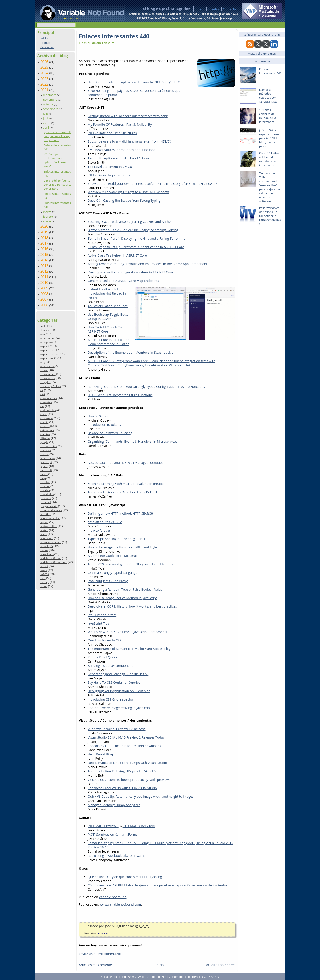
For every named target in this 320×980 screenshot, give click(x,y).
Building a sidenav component (110, 666)
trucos (44, 550)
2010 (45, 283)
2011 (45, 277)
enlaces (45, 426)
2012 (45, 271)
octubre (48, 104)
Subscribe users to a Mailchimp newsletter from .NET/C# (130, 141)
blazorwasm (48, 378)
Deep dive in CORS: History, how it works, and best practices (132, 606)
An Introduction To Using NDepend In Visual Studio (126, 771)
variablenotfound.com (54, 562)
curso (44, 414)
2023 (45, 79)
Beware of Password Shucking (110, 433)
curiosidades (48, 410)
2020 (45, 226)
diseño (44, 422)
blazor (44, 370)
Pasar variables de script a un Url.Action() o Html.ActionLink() (270, 216)
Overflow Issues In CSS (105, 640)
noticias (45, 490)
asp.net (45, 346)
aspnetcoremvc (50, 354)
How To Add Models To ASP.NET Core (105, 329)
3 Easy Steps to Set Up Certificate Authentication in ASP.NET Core (136, 247)
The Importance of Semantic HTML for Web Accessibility (129, 649)
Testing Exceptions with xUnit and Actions (119, 158)
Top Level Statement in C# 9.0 (110, 167)
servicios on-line (50, 518)
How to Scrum (98, 416)
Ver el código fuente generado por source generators (57, 185)
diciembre (50, 95)
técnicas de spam (51, 542)
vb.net (44, 566)
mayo (47, 123)
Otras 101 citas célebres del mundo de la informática (269, 159)
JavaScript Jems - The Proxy (108, 581)
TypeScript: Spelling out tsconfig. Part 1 (117, 539)
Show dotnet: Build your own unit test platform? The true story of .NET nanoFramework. (153, 184)
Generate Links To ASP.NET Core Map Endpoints (123, 281)
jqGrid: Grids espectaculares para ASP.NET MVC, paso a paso (269, 138)
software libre (49, 526)
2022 (45, 84)
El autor (214, 9)
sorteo (44, 530)
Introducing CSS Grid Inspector (111, 699)
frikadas (45, 438)
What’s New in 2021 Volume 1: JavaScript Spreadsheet (128, 632)
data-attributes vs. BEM (105, 522)
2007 (45, 299)
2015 (45, 255)
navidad (45, 482)
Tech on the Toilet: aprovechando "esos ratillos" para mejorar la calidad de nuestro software (269, 187)
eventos (45, 434)
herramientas (49, 446)
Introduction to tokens (104, 425)
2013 (45, 266)
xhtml (44, 586)
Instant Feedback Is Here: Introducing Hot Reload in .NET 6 (107, 293)
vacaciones (47, 554)
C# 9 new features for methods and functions (122, 150)
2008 (45, 294)
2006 (45, 305)
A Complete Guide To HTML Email (113, 556)
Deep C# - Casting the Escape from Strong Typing (124, 200)
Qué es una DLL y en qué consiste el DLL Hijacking (125, 877)
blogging (46, 382)
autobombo (48, 366)
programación (49, 506)
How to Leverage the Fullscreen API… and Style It (124, 547)
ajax (43, 334)
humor (45, 454)
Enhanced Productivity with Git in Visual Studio (122, 788)
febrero (48, 217)
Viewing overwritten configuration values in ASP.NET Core (130, 272)
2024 (45, 73)
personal (46, 502)
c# (42, 390)
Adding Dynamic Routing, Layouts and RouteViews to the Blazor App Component (148, 264)
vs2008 (45, 574)
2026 (45, 62)
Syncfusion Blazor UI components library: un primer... (57, 136)
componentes (49, 398)
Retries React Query (102, 657)
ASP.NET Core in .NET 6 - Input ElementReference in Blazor (110, 342)
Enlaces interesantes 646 (270, 71)
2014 (45, 260)
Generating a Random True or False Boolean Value (125, 589)
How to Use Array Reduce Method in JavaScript (122, 598)
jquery (44, 466)
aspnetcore (47, 350)
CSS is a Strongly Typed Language (113, 573)
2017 (45, 243)
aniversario (47, 338)
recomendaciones (51, 510)
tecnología (47, 546)
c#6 (43, 394)
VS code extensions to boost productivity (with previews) (130, 780)
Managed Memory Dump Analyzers (114, 805)
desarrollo (47, 418)
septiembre (51, 109)
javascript (46, 462)
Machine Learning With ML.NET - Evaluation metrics (126, 484)
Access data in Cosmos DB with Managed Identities (126, 463)
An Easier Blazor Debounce (108, 306)
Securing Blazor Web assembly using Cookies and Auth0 (129, 222)
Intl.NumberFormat (102, 615)
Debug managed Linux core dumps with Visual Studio (127, 763)
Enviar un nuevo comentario (100, 954)
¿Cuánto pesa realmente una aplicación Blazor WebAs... (55, 160)
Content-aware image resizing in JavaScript (119, 708)
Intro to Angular (100, 530)
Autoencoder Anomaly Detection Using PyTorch (123, 492)
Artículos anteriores (221, 965)
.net (43, 326)
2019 (45, 232)
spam (44, 534)
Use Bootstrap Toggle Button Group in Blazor (109, 317)
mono (44, 474)
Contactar (230, 9)
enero (47, 221)
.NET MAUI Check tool (139, 826)
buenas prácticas (51, 386)
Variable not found (113, 897)
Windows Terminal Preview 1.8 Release (117, 729)
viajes (44, 570)
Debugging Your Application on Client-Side (119, 691)
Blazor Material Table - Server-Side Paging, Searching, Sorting (133, 230)
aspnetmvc (47, 358)
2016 (45, 249)
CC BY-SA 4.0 (210, 977)
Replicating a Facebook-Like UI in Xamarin (119, 856)
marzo (47, 212)
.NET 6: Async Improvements (109, 175)
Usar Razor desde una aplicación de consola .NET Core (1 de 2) (134, 82)
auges (44, 362)
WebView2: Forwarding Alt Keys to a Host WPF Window (128, 192)
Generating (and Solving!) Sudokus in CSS (118, 674)
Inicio (201, 9)
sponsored (47, 538)
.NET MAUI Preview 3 (103, 826)
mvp (43, 478)
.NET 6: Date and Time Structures (112, 133)
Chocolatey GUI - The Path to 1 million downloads (124, 746)
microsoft (46, 470)
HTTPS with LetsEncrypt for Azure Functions (120, 395)
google (44, 442)
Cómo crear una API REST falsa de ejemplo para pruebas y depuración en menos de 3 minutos (158, 885)
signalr (44, 522)
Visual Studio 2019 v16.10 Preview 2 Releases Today (126, 737)
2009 (45, 288)
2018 (45, 238)
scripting (46, 514)
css (42, 406)
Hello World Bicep (101, 754)
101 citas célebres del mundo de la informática (268, 116)
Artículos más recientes (96, 965)
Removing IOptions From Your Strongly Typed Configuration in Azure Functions (146, 387)
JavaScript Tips (98, 623)
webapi (45, 582)
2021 (45, 90)
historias (46, 450)
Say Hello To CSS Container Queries (114, 682)
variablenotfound (51, 558)
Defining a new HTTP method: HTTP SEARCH (121, 513)
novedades (47, 494)
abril (46, 127)
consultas (46, 402)
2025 (45, 67)
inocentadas (48, 458)
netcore (45, 486)
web (43, 578)
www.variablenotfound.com (120, 904)
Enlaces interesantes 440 (114, 36)
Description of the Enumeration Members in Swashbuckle (131, 352)
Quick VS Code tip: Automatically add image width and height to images (141, 796)
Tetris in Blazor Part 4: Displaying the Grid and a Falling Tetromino (137, 238)
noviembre (50, 100)
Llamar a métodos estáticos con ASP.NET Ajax (268, 96)
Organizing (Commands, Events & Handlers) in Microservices (133, 441)
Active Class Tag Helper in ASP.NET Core (117, 255)
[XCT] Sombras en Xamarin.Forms (113, 834)
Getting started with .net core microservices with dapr (128, 116)
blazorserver (48, 374)
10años (45, 330)
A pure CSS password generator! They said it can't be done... (132, 564)
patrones (46, 498)
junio (47, 118)
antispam (46, 342)
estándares (47, 430)
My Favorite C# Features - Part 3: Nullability (120, 124)
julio (46, 114)
